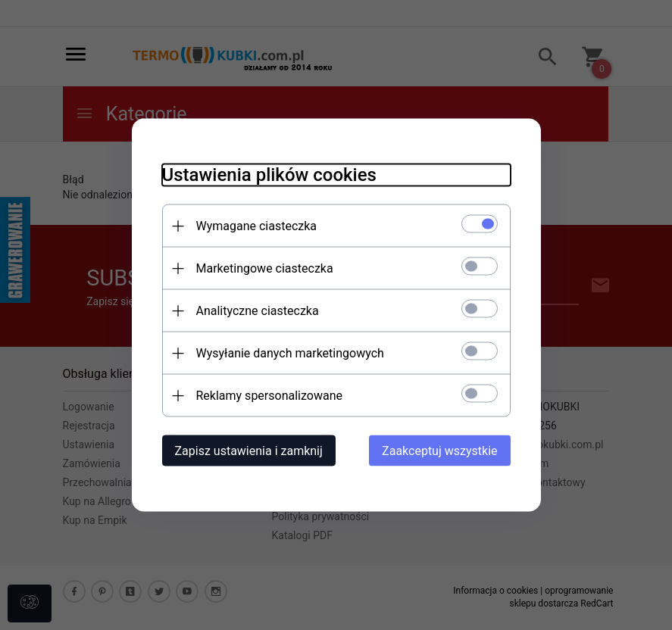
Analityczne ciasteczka (258, 311)
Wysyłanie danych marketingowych (290, 353)
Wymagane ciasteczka (257, 226)
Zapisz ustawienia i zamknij (249, 451)
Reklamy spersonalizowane (269, 396)
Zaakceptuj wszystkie (439, 451)
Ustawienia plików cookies (269, 175)
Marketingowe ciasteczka (265, 268)
